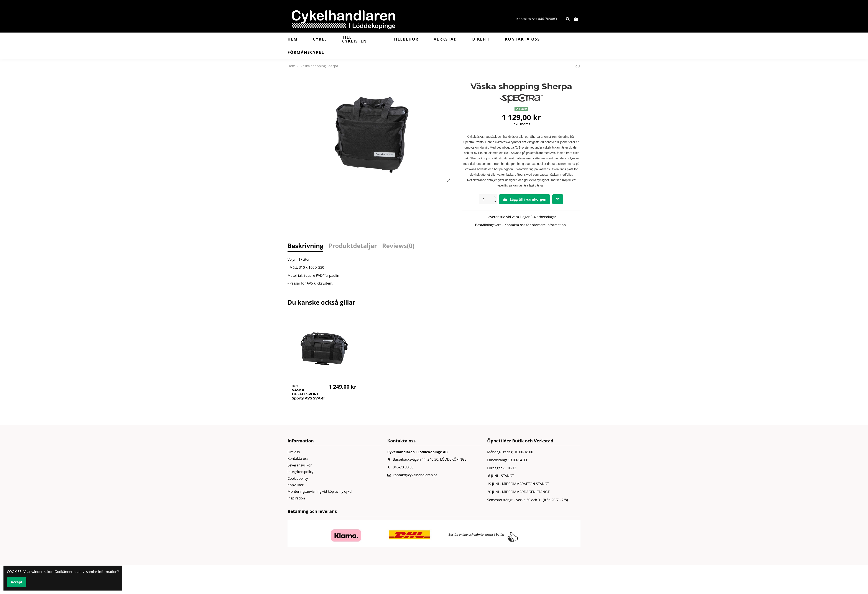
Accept (17, 582)
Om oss (294, 452)
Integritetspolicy (300, 472)
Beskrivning (305, 246)
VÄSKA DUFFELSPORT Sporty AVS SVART (308, 394)
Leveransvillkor (300, 465)
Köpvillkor (296, 485)
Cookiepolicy (298, 478)
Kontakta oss (298, 458)
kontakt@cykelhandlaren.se (415, 475)
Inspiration (296, 498)
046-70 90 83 (403, 467)
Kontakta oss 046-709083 (537, 19)
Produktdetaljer (353, 246)
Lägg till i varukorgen (524, 199)
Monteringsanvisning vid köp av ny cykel (320, 491)
